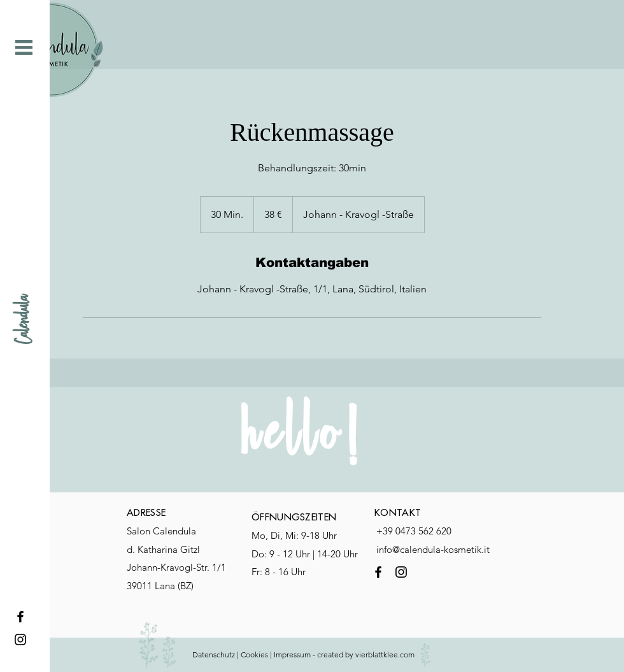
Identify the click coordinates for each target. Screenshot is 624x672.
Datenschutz (214, 654)
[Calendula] (24, 319)
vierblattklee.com (386, 654)
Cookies (254, 654)
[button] (24, 47)
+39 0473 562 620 (414, 531)
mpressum (293, 654)
